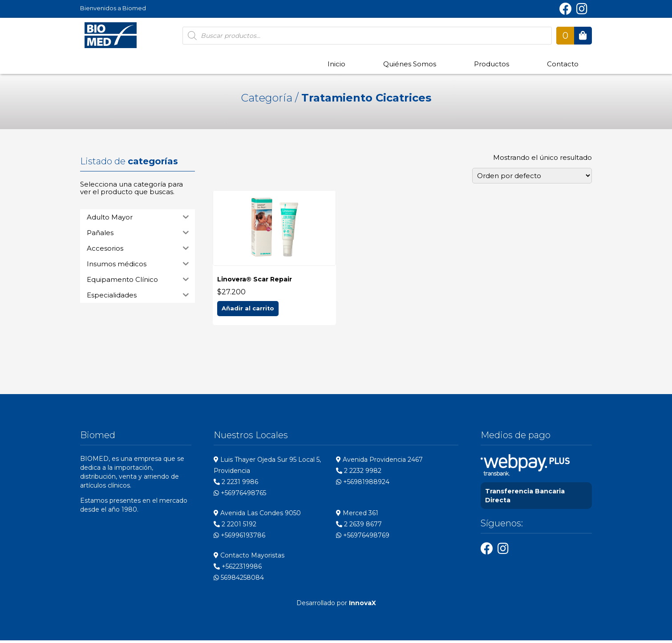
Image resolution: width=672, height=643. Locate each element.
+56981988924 (363, 484)
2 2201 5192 (235, 527)
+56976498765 (240, 496)
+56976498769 (363, 538)
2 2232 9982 (359, 473)
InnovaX (362, 606)
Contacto (563, 64)
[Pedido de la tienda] (532, 176)
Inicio (336, 64)
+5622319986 (238, 569)
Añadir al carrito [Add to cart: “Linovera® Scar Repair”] (248, 311)
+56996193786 (239, 538)
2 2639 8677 (359, 527)
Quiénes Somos (410, 64)
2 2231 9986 (236, 484)
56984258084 (239, 580)
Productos (492, 64)
